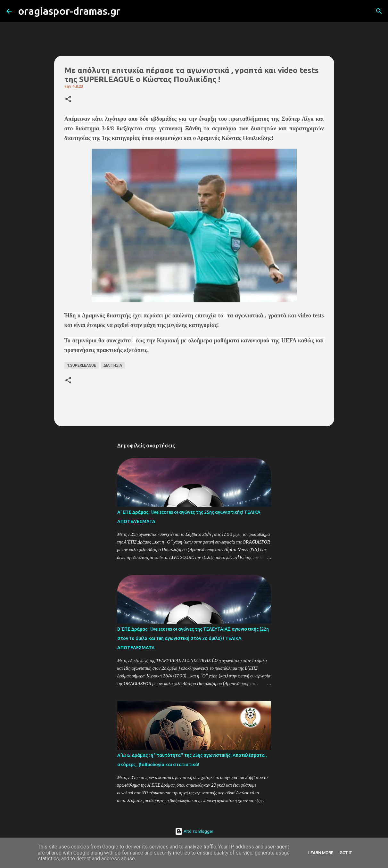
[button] (68, 99)
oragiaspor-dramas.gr (69, 11)
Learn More (321, 853)
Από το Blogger (194, 831)
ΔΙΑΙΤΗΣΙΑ (113, 365)
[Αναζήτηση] (129, 11)
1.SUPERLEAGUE (82, 365)
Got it (346, 853)
